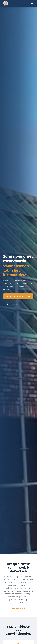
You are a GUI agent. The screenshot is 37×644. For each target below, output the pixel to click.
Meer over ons (18, 608)
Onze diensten (13, 304)
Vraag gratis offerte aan (18, 297)
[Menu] (32, 4)
